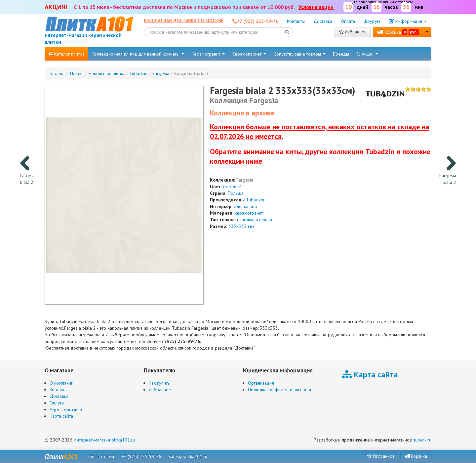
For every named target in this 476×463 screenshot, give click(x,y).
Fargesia (245, 180)
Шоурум (372, 21)
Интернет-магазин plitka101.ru (104, 440)
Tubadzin (255, 200)
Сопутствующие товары (300, 54)
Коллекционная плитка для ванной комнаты (138, 54)
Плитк (61, 456)
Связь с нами (101, 456)
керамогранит (249, 213)
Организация (261, 383)
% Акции (367, 54)
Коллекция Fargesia (244, 100)
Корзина (398, 32)
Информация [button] (408, 21)
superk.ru (422, 440)
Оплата (348, 21)
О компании (61, 383)
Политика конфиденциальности (279, 390)
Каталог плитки (66, 54)
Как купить (159, 383)
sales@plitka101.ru (188, 456)
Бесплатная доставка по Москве (184, 21)
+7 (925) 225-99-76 (141, 456)
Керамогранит (208, 54)
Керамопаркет (249, 54)
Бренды (341, 54)
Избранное (353, 32)
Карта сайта (61, 416)
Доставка (323, 21)
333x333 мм (241, 226)
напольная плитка (255, 220)
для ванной (245, 206)
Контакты (296, 21)
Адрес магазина (66, 409)
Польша (236, 193)
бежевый (232, 187)
